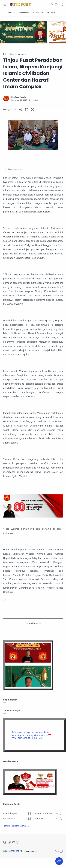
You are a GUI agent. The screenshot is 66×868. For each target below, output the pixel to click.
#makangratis (19, 735)
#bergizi (31, 735)
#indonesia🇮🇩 (44, 735)
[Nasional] (11, 13)
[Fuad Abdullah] (21, 97)
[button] (51, 5)
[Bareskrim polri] (17, 813)
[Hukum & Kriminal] (49, 813)
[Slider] (33, 32)
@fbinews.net (19, 732)
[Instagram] (9, 842)
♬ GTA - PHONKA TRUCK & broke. (33, 737)
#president (33, 732)
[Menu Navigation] (5, 5)
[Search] (56, 5)
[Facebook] (5, 842)
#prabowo (45, 732)
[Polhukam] (51, 13)
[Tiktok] (18, 842)
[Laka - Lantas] (17, 818)
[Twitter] (13, 842)
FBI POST (15, 851)
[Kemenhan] (38, 13)
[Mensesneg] (24, 13)
